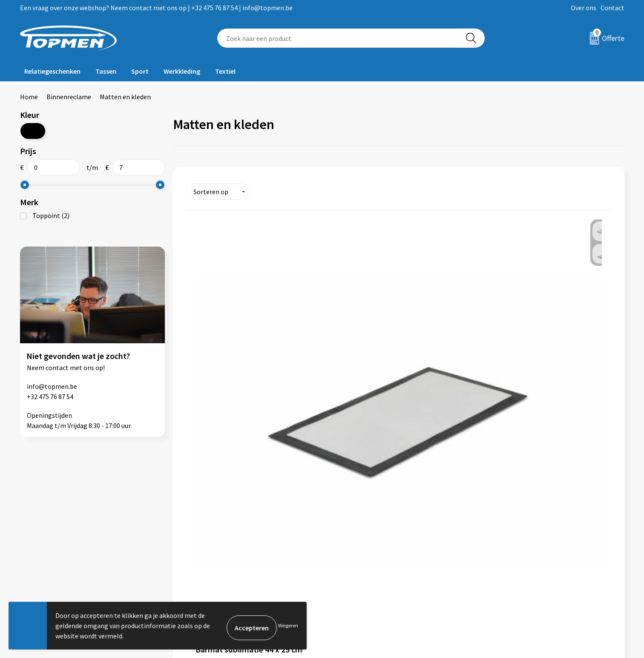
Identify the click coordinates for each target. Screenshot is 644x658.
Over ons (584, 8)
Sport (140, 71)
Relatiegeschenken (52, 71)
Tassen (106, 71)
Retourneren (351, 520)
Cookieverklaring (507, 520)
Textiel (225, 71)
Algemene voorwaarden (517, 507)
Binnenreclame (69, 97)
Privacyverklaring (508, 533)
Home (29, 97)
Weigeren (288, 625)
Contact (612, 8)
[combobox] (337, 38)
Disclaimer (498, 546)
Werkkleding (182, 71)
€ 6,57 (357, 404)
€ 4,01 (216, 404)
